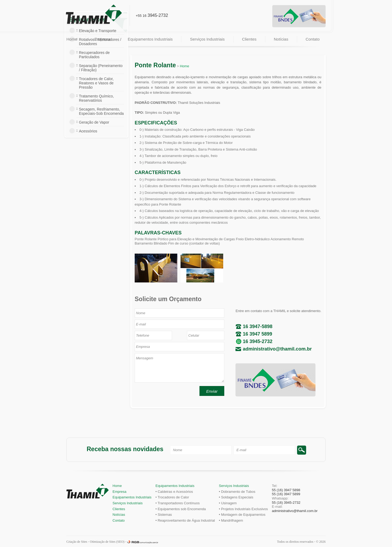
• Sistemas (164, 515)
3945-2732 (152, 15)
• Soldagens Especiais (236, 497)
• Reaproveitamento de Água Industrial (185, 520)
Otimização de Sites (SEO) (107, 542)
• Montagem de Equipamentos (242, 515)
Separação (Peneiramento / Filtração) (101, 68)
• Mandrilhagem (231, 520)
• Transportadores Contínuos (178, 503)
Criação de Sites (77, 542)
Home (72, 39)
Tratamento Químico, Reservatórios (96, 98)
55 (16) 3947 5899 (286, 494)
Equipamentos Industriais (150, 39)
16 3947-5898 (257, 326)
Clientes (249, 39)
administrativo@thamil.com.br (277, 349)
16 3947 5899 (257, 334)
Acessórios (88, 131)
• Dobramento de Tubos (237, 492)
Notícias (281, 39)
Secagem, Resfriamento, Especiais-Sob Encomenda (101, 111)
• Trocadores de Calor (172, 497)
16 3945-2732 (257, 341)
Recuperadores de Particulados (94, 55)
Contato (313, 39)
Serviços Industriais (207, 39)
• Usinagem (228, 503)
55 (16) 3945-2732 (286, 503)
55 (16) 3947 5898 (286, 490)
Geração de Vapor (94, 122)
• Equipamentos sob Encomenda (181, 509)
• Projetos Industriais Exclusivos (243, 509)
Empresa (102, 39)
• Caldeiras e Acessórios (174, 492)
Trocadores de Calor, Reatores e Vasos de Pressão (96, 83)
